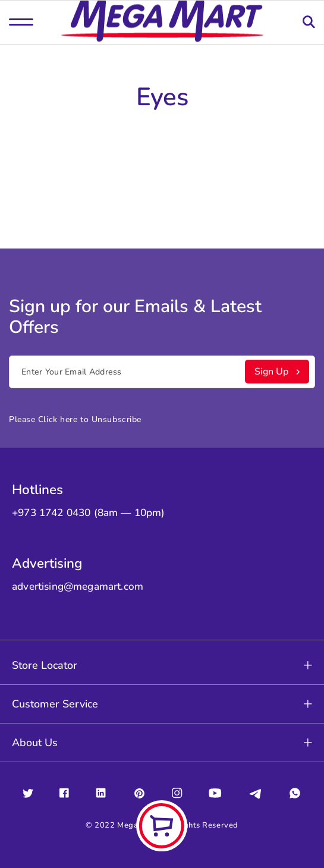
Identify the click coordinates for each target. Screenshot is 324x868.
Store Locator (162, 665)
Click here (58, 419)
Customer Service (162, 704)
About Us (162, 743)
